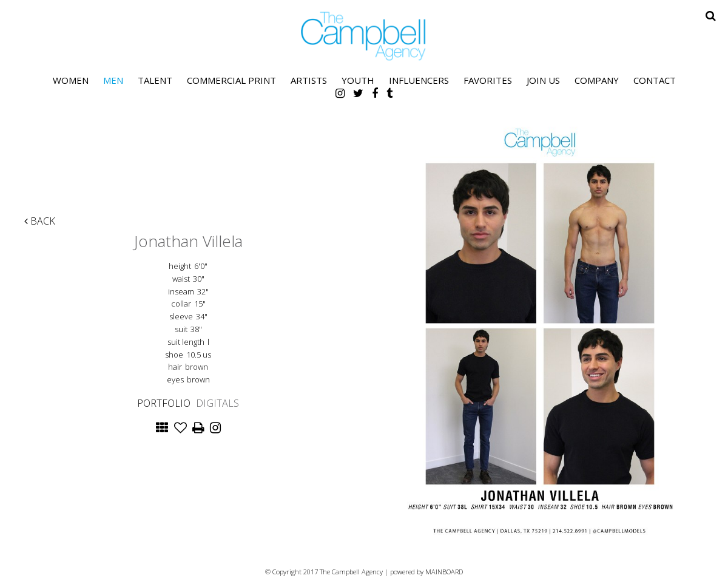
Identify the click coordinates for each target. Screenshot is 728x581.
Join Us (543, 80)
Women (71, 80)
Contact (655, 80)
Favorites (488, 80)
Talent (155, 80)
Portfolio (164, 403)
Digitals (217, 403)
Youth (358, 80)
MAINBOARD (444, 572)
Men (113, 80)
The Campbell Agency (364, 36)
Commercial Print (231, 80)
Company (597, 80)
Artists (309, 80)
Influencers (419, 80)
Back (40, 221)
